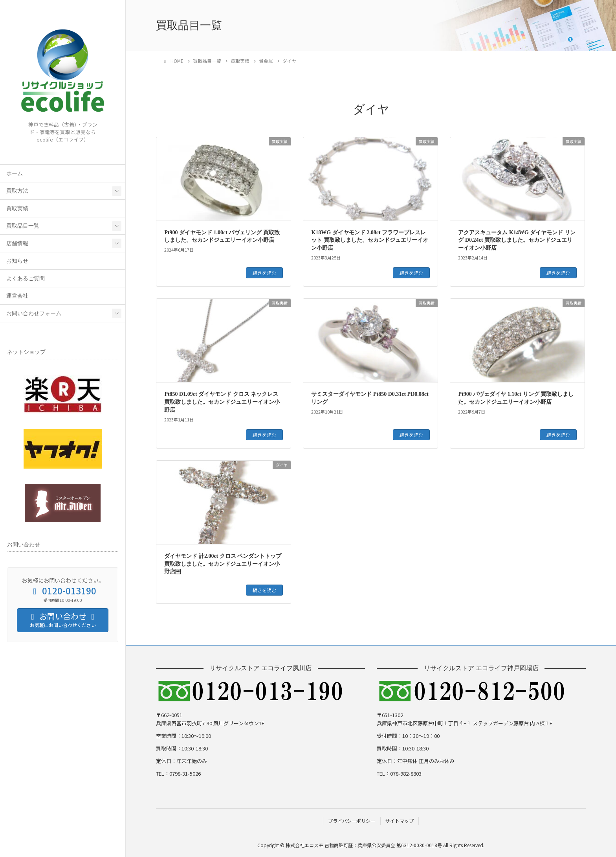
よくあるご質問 (26, 279)
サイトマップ (400, 821)
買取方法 (17, 191)
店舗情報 (17, 244)
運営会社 (17, 296)
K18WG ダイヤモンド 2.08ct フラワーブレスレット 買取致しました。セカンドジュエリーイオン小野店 (370, 240)
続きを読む (264, 273)
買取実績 (17, 209)
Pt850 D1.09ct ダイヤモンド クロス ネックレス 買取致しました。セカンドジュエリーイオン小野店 (222, 402)
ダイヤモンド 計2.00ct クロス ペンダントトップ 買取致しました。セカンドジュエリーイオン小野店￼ (223, 564)
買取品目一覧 (23, 226)
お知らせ (17, 261)
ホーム (15, 174)
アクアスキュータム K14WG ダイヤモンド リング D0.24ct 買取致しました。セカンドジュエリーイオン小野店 (517, 240)
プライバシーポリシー (352, 821)
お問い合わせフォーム (34, 314)
